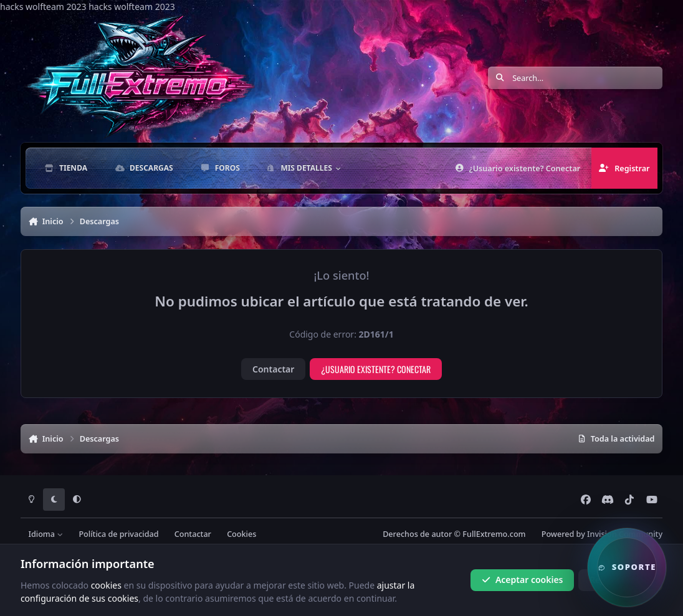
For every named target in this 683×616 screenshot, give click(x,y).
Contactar (273, 369)
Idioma (45, 534)
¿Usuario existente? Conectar (376, 369)
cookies (106, 585)
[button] (627, 567)
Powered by (602, 534)
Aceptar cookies (523, 580)
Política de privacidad (118, 534)
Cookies (241, 534)
